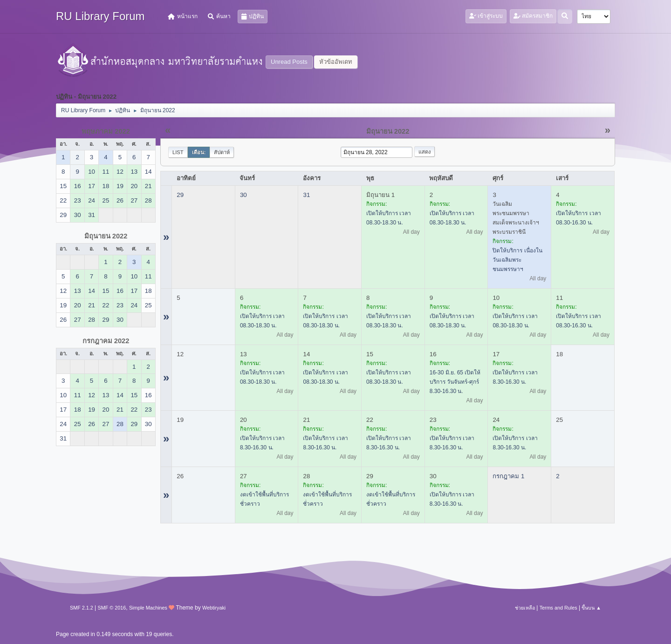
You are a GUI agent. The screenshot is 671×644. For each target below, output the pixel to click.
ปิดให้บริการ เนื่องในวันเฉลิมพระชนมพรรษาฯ (517, 260)
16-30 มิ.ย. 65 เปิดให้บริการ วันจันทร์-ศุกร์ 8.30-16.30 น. (455, 382)
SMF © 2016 (112, 608)
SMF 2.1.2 (82, 608)
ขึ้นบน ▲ (591, 608)
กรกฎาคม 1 (508, 476)
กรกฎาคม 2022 (106, 341)
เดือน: (199, 152)
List (178, 152)
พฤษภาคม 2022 (106, 131)
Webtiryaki (214, 608)
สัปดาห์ (222, 152)
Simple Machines (148, 608)
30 (243, 195)
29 (180, 195)
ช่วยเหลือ (525, 608)
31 (306, 195)
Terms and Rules (558, 608)
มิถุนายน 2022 (106, 236)
